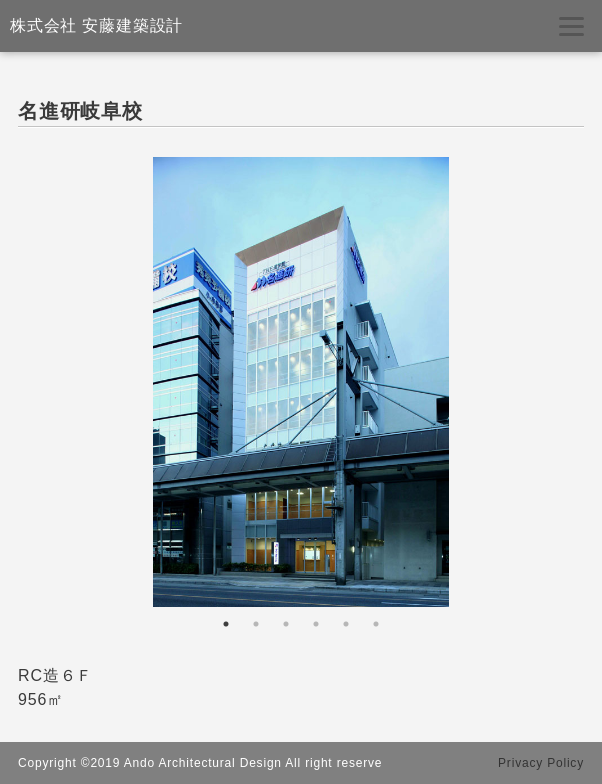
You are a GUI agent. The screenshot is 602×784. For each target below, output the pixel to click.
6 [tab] (376, 624)
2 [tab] (256, 624)
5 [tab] (346, 624)
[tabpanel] (301, 382)
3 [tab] (286, 624)
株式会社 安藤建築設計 (96, 25)
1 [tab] (226, 624)
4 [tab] (316, 624)
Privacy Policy (541, 763)
